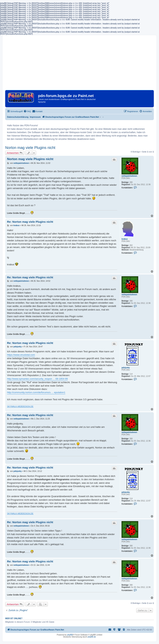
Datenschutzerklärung (18, 117)
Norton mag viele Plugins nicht (30, 148)
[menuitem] (27, 111)
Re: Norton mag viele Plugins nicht (30, 222)
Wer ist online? (14, 618)
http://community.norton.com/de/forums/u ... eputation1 (36, 392)
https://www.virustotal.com (21, 355)
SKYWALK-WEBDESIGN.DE (20, 406)
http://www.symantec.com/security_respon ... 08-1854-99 (37, 379)
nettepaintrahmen (129, 176)
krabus (125, 239)
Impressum (35, 117)
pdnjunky (126, 368)
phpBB (70, 635)
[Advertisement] (79, 64)
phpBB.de (92, 637)
